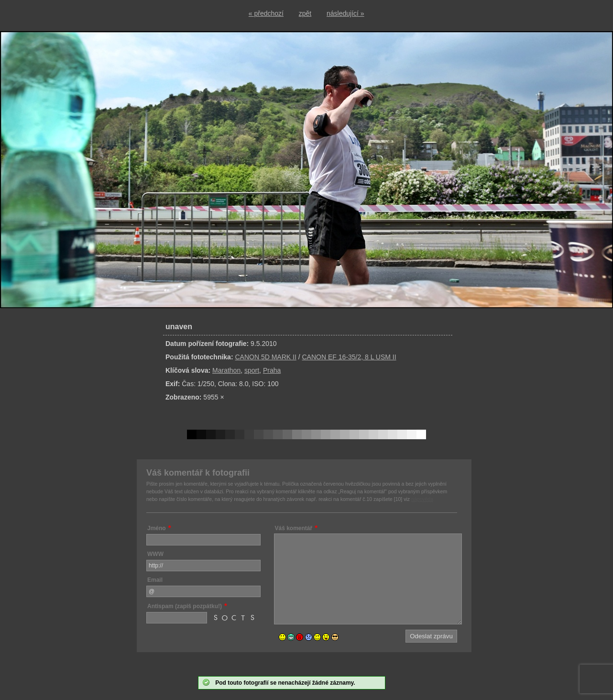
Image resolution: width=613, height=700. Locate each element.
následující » (345, 13)
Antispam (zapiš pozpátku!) (185, 606)
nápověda (422, 499)
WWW (155, 554)
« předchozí (266, 13)
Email (155, 580)
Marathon (226, 370)
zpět (305, 13)
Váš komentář (294, 528)
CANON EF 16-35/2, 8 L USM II (349, 357)
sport (252, 370)
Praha (272, 370)
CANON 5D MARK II (265, 357)
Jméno (157, 528)
